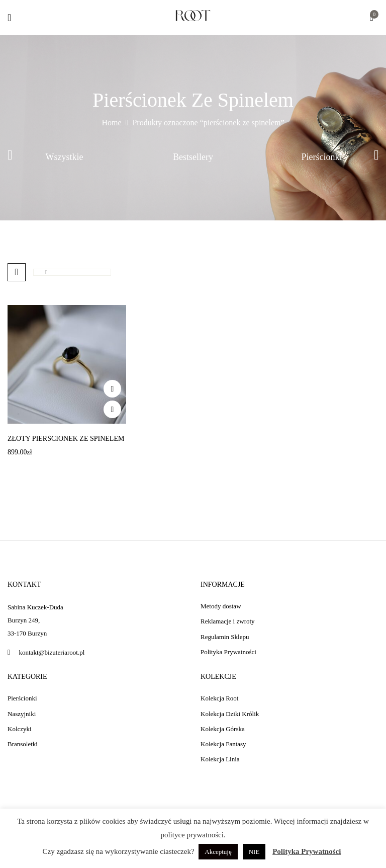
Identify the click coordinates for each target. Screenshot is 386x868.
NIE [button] (254, 852)
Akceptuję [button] (218, 852)
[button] (372, 18)
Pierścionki (322, 157)
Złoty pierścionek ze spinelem (66, 439)
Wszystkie (65, 157)
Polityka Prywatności (307, 851)
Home (111, 123)
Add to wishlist (112, 389)
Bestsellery (193, 157)
